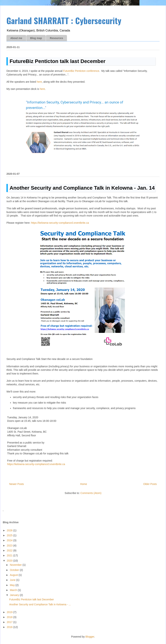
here (39, 82)
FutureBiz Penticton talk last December (58, 61)
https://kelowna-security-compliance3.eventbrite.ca (60, 223)
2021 (10, 555)
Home (83, 484)
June (13, 580)
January (15, 595)
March (14, 590)
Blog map (36, 38)
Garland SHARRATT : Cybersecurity (64, 21)
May (13, 585)
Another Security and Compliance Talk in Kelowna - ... (40, 604)
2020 (10, 561)
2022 (10, 550)
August (14, 575)
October (15, 570)
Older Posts (150, 484)
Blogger (90, 637)
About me (16, 38)
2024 (10, 540)
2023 (10, 546)
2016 (10, 627)
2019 (10, 612)
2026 (10, 530)
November (16, 565)
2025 (10, 535)
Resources (56, 38)
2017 (10, 622)
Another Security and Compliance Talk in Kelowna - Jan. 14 (82, 188)
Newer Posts (17, 484)
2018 (10, 617)
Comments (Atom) (91, 493)
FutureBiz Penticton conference (81, 71)
